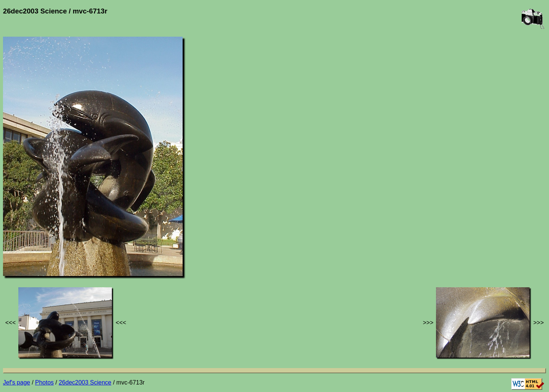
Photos (45, 382)
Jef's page (16, 382)
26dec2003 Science (85, 382)
